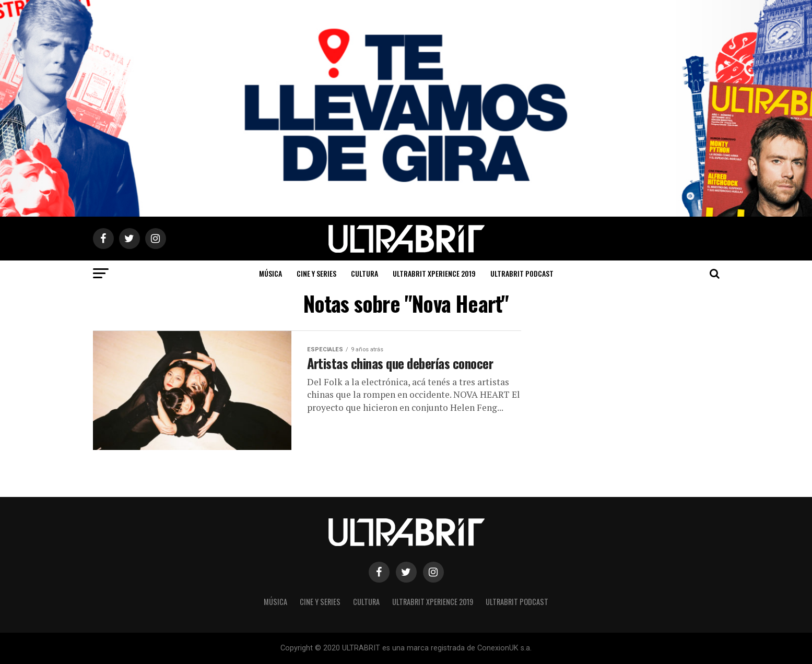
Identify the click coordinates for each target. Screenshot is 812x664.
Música (270, 273)
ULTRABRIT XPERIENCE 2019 (434, 273)
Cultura (364, 273)
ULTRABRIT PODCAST (522, 273)
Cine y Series (316, 273)
